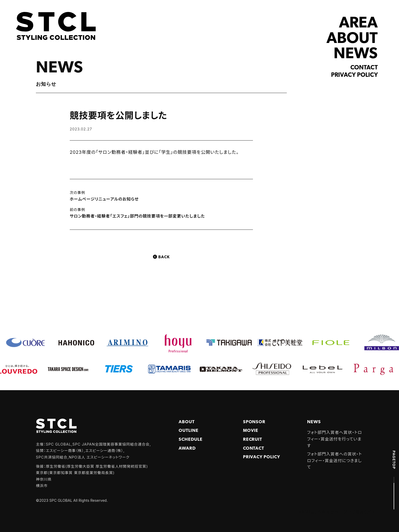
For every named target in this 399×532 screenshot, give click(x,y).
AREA (358, 24)
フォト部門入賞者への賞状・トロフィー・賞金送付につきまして (335, 460)
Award (187, 449)
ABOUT (352, 39)
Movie (251, 431)
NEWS (356, 54)
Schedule (191, 440)
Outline (189, 431)
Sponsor (254, 422)
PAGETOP (394, 460)
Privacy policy (354, 75)
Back (164, 257)
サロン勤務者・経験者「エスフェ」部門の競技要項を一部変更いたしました (137, 216)
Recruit (253, 440)
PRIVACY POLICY (262, 457)
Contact (364, 68)
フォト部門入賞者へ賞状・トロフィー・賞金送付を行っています (335, 439)
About (187, 422)
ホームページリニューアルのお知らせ (104, 199)
